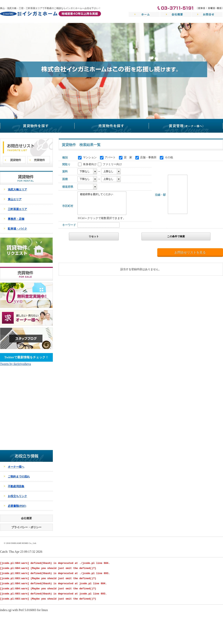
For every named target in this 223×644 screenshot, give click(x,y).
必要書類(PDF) (17, 506)
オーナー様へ (16, 467)
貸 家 (128, 157)
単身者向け (90, 164)
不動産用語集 (16, 486)
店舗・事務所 (148, 157)
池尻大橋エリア (17, 189)
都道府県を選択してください (100, 194)
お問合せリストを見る (190, 252)
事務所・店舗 (16, 219)
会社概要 (26, 518)
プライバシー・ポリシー (26, 527)
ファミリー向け (112, 164)
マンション (90, 157)
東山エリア (15, 199)
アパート (110, 157)
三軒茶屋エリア (17, 209)
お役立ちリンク (17, 496)
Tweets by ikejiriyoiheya (15, 364)
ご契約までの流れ (19, 476)
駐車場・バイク (17, 229)
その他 (169, 157)
